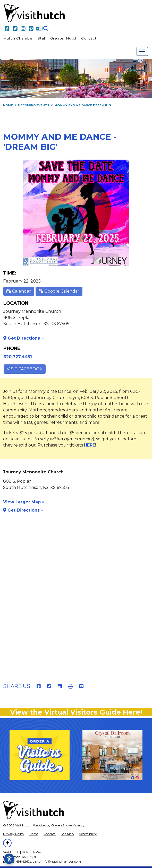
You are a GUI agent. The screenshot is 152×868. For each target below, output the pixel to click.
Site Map (67, 834)
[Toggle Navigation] (142, 51)
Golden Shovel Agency (68, 825)
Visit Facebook (25, 369)
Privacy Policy (14, 834)
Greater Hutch (64, 38)
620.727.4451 (18, 357)
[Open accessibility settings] (9, 859)
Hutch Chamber (19, 38)
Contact (89, 38)
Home (34, 834)
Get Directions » (23, 338)
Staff (42, 38)
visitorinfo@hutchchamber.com (57, 861)
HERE (90, 445)
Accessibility (88, 834)
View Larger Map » (24, 502)
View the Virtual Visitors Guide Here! (76, 712)
